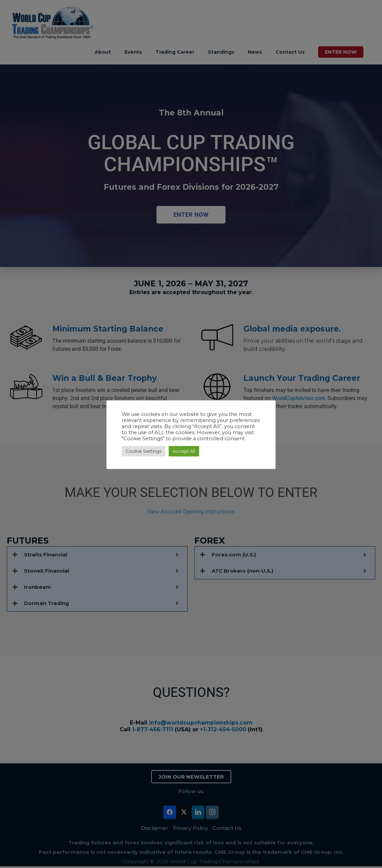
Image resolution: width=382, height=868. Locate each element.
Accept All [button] (184, 451)
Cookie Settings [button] (144, 451)
